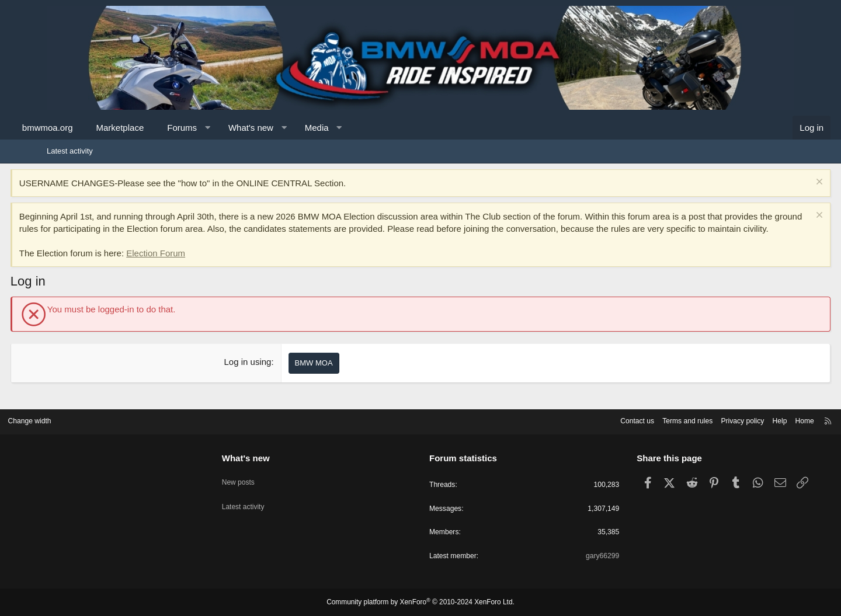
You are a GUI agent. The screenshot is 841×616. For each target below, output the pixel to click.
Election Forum (192, 265)
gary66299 (579, 556)
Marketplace (157, 128)
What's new (287, 128)
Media (353, 128)
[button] (244, 128)
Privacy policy (694, 419)
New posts (262, 476)
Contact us (581, 419)
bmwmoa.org (84, 128)
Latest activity (70, 151)
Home (760, 419)
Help (733, 419)
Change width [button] (75, 419)
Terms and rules (635, 419)
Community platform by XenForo (420, 603)
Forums (218, 128)
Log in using (260, 374)
